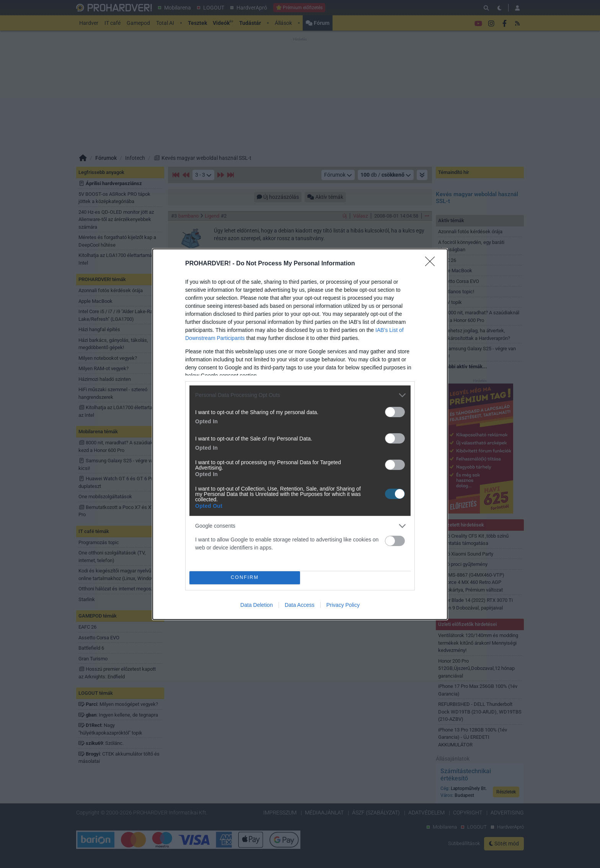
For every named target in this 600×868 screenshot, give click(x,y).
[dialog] (300, 434)
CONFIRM (245, 578)
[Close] (432, 264)
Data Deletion (257, 605)
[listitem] (300, 395)
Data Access (300, 605)
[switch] (395, 412)
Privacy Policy (343, 605)
